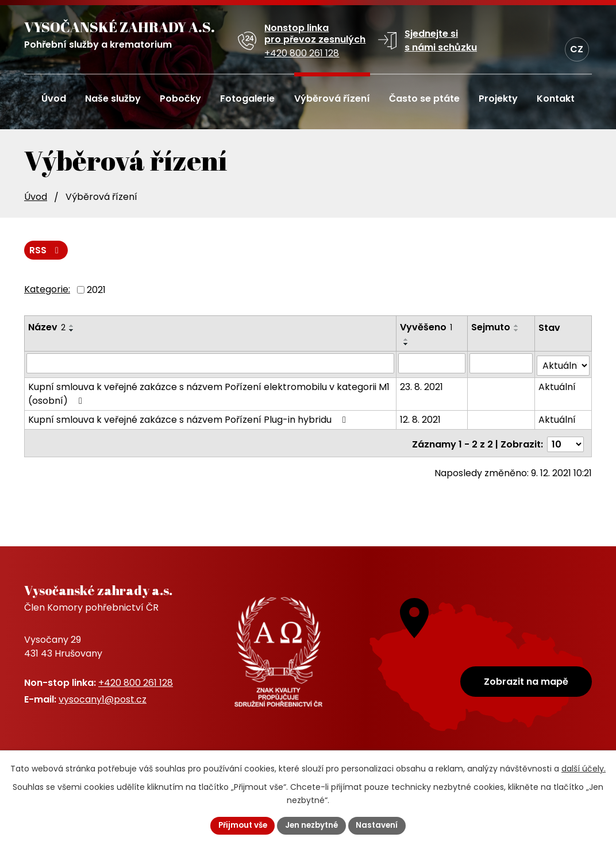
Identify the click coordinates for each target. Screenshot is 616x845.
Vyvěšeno (427, 328)
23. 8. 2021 (422, 385)
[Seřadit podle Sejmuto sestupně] (517, 331)
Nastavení (381, 825)
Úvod (36, 197)
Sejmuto (491, 328)
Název (47, 328)
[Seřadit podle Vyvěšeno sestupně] (407, 345)
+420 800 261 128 (136, 683)
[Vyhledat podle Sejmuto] (501, 364)
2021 (96, 290)
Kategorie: (47, 290)
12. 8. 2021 (421, 418)
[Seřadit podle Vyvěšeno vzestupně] (407, 340)
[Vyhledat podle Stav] (563, 364)
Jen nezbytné (313, 825)
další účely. (584, 768)
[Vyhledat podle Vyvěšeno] (432, 364)
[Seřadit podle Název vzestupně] (72, 326)
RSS (47, 250)
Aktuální (558, 385)
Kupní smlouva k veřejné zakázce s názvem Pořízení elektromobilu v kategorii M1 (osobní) (209, 392)
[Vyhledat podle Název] (211, 364)
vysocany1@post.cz (103, 699)
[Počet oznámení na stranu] (565, 440)
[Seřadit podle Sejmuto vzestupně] (517, 326)
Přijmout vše (240, 825)
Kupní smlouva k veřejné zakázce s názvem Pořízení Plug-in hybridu (189, 418)
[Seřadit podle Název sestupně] (72, 331)
